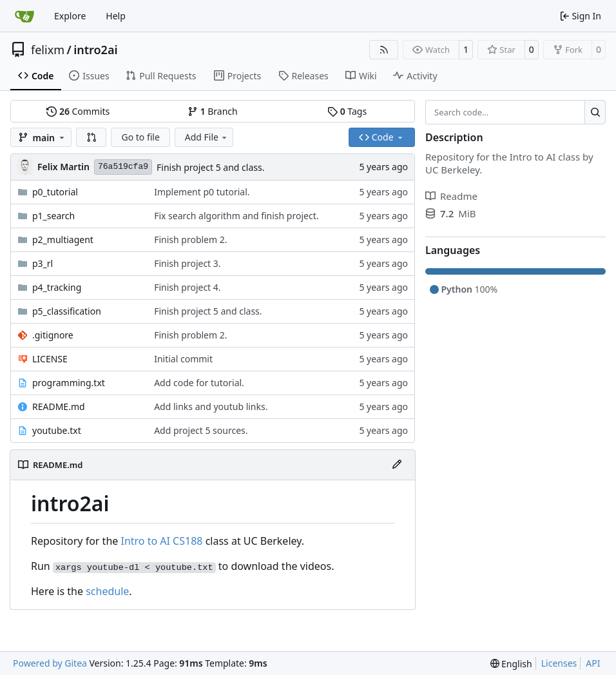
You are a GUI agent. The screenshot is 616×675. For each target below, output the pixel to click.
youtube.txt (57, 430)
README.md (59, 406)
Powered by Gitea (50, 663)
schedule (107, 591)
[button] (91, 137)
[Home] (24, 16)
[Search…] (595, 112)
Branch (213, 111)
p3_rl (43, 263)
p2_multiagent (63, 240)
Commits (78, 111)
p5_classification (67, 311)
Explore (70, 16)
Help (116, 16)
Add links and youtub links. (211, 406)
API (593, 663)
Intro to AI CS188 (161, 541)
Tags (347, 111)
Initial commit (183, 359)
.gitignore (53, 335)
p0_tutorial (55, 192)
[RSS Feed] (384, 50)
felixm (48, 50)
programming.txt (69, 383)
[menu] (511, 664)
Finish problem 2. (190, 240)
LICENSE (50, 359)
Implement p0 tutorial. (202, 192)
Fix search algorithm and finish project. (236, 216)
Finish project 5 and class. (210, 167)
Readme (451, 196)
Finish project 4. (187, 287)
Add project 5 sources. (201, 430)
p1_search (53, 216)
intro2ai (95, 50)
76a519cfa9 (123, 167)
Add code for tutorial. (199, 383)
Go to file (140, 137)
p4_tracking (57, 287)
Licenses (559, 663)
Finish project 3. (187, 263)
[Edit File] (397, 465)
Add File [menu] (207, 137)
